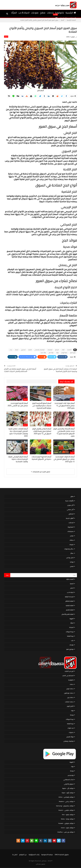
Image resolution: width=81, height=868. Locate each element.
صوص (72, 536)
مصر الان (38, 864)
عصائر (72, 553)
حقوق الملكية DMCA (62, 855)
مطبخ (43, 13)
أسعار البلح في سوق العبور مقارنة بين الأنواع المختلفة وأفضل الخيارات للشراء (20, 370)
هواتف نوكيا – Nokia (67, 819)
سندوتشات (70, 531)
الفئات (63, 350)
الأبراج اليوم (70, 706)
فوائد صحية (43, 353)
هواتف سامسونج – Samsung (65, 806)
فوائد (57, 353)
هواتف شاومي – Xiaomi (66, 810)
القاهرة (30, 350)
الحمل (72, 588)
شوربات (71, 544)
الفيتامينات (50, 350)
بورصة (72, 715)
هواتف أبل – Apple (68, 788)
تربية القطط (70, 636)
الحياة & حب (24, 13)
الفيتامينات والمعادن (40, 350)
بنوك (72, 711)
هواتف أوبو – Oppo (68, 793)
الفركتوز (57, 350)
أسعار (6, 37)
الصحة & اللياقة (69, 597)
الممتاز (17, 350)
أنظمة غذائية (70, 579)
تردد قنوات (71, 728)
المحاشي (71, 514)
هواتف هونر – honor (67, 828)
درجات (11, 350)
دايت (72, 640)
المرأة (14, 13)
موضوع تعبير (70, 649)
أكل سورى (70, 505)
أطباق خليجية (70, 518)
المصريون (23, 350)
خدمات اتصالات (69, 702)
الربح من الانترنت (69, 671)
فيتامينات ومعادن (69, 741)
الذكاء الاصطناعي (68, 780)
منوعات (35, 13)
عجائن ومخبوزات (69, 549)
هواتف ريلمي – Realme (66, 801)
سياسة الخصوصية (47, 855)
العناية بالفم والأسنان (68, 614)
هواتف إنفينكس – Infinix (66, 797)
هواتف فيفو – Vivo (68, 815)
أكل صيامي (70, 509)
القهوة (72, 619)
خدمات (50, 13)
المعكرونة (71, 527)
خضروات (71, 732)
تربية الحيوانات (70, 632)
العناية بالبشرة (70, 605)
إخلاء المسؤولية (34, 855)
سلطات (72, 540)
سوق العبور (73, 353)
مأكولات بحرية (69, 501)
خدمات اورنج (70, 689)
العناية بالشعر (70, 610)
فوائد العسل (70, 737)
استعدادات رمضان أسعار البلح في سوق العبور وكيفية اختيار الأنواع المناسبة (60, 370)
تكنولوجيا (60, 13)
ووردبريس (71, 775)
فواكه (72, 562)
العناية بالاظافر (70, 601)
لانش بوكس (70, 558)
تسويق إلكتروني (69, 784)
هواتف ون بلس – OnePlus (66, 832)
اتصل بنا (15, 855)
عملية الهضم (64, 353)
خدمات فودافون (69, 693)
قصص (72, 566)
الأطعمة (69, 350)
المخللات (71, 523)
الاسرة (72, 584)
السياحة (71, 627)
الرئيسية (71, 13)
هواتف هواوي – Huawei (66, 823)
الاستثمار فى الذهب (68, 676)
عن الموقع (23, 855)
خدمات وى (70, 697)
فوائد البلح (51, 353)
